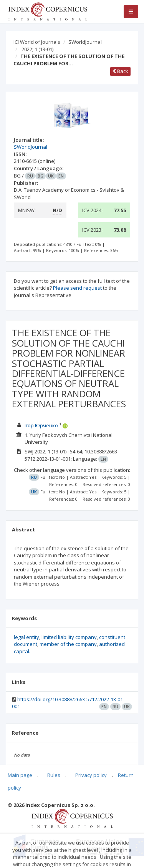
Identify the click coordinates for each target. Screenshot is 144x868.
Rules (54, 775)
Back (120, 71)
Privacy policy (91, 775)
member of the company (68, 644)
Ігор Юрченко (41, 425)
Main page (20, 775)
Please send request (77, 288)
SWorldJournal (85, 42)
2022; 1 (37, 49)
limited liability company (69, 637)
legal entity (26, 637)
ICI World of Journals (37, 42)
